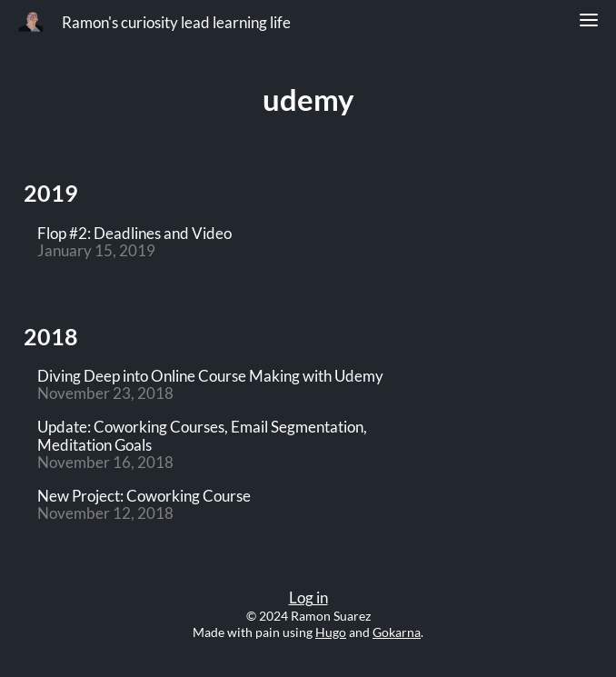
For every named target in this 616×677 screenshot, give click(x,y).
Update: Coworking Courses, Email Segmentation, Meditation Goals (202, 436)
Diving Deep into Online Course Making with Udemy (210, 377)
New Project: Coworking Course (144, 497)
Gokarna (397, 632)
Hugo (331, 632)
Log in (308, 598)
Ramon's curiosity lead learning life (176, 23)
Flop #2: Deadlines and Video (134, 234)
